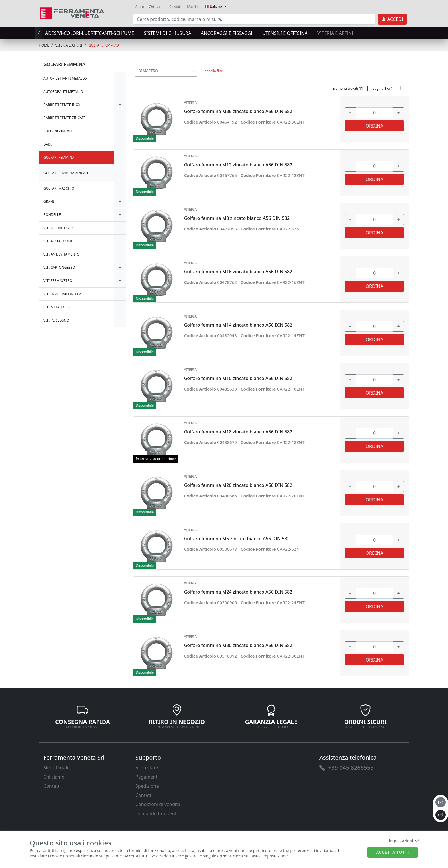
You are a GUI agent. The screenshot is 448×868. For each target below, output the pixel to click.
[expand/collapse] (120, 78)
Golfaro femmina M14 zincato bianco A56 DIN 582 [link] (238, 325)
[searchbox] (194, 78)
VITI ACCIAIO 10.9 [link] (58, 241)
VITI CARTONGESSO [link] (59, 267)
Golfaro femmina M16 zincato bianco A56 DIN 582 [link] (238, 272)
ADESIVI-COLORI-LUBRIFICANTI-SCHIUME (90, 33)
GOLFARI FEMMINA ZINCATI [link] (66, 173)
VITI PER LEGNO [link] (56, 320)
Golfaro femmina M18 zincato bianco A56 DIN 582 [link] (238, 432)
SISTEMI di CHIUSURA (167, 33)
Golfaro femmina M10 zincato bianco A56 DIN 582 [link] (238, 378)
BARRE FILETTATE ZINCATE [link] (64, 118)
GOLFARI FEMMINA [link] (104, 45)
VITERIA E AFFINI (335, 33)
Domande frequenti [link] (157, 813)
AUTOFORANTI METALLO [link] (63, 92)
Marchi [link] (193, 7)
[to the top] (441, 815)
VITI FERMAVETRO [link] (58, 281)
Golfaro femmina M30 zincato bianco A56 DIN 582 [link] (238, 645)
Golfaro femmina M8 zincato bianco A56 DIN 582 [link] (237, 218)
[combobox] (166, 71)
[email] (441, 802)
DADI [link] (48, 144)
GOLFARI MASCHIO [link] (59, 188)
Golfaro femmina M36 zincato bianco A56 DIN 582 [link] (238, 111)
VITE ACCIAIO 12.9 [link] (58, 228)
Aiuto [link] (140, 7)
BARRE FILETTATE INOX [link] (62, 105)
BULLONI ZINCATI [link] (58, 131)
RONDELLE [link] (52, 215)
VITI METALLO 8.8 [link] (57, 307)
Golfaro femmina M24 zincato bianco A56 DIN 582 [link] (238, 592)
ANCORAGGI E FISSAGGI (227, 33)
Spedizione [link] (147, 786)
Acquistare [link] (147, 768)
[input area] (254, 19)
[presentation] (41, 33)
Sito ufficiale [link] (57, 768)
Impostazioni (404, 841)
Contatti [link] (176, 7)
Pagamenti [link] (147, 777)
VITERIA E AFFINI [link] (69, 45)
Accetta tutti (393, 852)
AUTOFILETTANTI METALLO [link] (65, 78)
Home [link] (44, 45)
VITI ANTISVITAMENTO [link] (62, 254)
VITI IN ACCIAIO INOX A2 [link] (63, 294)
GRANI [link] (49, 201)
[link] (72, 13)
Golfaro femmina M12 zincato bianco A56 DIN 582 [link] (238, 165)
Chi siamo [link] (157, 7)
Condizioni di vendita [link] (158, 804)
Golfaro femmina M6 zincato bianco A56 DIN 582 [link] (237, 539)
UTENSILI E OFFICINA (285, 33)
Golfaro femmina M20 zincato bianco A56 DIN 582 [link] (238, 485)
